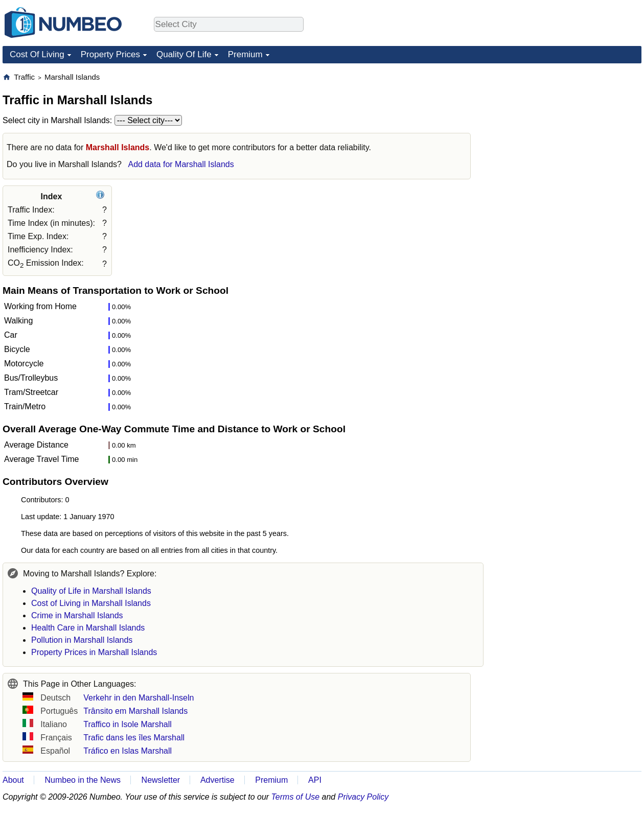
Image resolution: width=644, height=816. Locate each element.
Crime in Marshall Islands (77, 615)
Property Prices (110, 54)
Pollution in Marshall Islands (82, 640)
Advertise (217, 780)
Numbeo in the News (83, 780)
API (315, 780)
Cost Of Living (37, 54)
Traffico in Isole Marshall (128, 724)
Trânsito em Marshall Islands (135, 711)
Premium (245, 54)
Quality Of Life (184, 54)
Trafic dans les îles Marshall (134, 738)
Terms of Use (296, 797)
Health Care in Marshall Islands (88, 628)
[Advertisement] (565, 136)
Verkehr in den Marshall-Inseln (139, 698)
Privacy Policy (363, 797)
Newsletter (161, 780)
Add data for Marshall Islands (181, 164)
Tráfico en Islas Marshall (128, 751)
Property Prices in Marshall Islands (94, 652)
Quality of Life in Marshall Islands (91, 591)
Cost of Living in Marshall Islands (91, 603)
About (13, 780)
